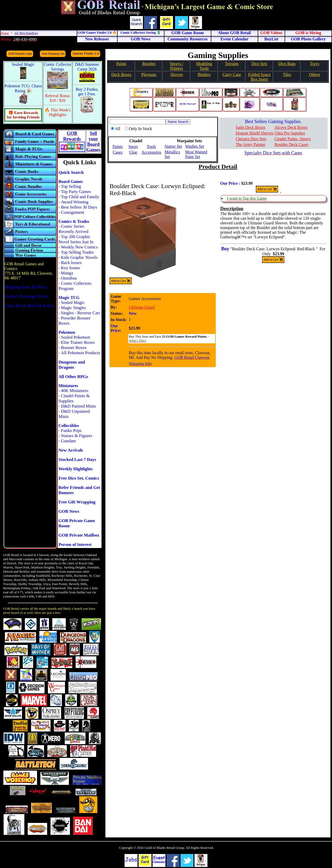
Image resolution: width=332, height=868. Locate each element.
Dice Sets (259, 64)
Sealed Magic (73, 303)
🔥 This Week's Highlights (58, 112)
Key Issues (70, 268)
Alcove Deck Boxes (291, 127)
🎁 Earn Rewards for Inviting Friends (23, 115)
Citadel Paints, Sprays (293, 139)
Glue (133, 152)
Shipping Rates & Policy (26, 287)
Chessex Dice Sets (251, 139)
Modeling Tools (204, 66)
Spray (133, 147)
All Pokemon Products (81, 353)
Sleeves (176, 74)
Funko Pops (71, 431)
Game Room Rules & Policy (29, 306)
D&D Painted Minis (78, 406)
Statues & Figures (76, 436)
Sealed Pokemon (75, 337)
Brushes (149, 64)
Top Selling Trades (77, 252)
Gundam (68, 441)
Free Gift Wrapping (77, 502)
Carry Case (232, 74)
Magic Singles (73, 308)
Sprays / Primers (177, 66)
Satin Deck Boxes (251, 127)
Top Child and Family (80, 197)
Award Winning (75, 202)
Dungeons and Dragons (72, 365)
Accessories (151, 152)
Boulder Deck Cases (291, 144)
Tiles (287, 74)
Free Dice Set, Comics (79, 478)
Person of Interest (75, 545)
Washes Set (195, 146)
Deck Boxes (121, 74)
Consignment (73, 212)
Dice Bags (287, 64)
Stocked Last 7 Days (77, 460)
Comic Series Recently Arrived (73, 229)
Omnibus (69, 278)
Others (315, 74)
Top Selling (71, 186)
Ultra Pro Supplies (290, 133)
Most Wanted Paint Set (196, 154)
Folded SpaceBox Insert (259, 77)
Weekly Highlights (76, 469)
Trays (315, 64)
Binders (204, 74)
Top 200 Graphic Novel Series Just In (76, 239)
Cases (118, 152)
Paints (121, 64)
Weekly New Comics (79, 247)
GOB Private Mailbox (79, 535)
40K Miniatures (75, 391)
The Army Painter (251, 144)
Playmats (149, 74)
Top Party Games (76, 192)
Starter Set (173, 146)
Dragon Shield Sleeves (255, 133)
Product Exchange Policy (26, 296)
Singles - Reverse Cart (80, 313)
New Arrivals (71, 450)
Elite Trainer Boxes (78, 342)
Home (5, 33)
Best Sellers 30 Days (79, 207)
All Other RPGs (73, 377)
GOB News (69, 511)
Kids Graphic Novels (79, 257)
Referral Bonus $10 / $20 (58, 98)
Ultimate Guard (142, 307)
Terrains (232, 64)
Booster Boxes (74, 348)
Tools (151, 147)
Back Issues (71, 263)
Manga (67, 273)
